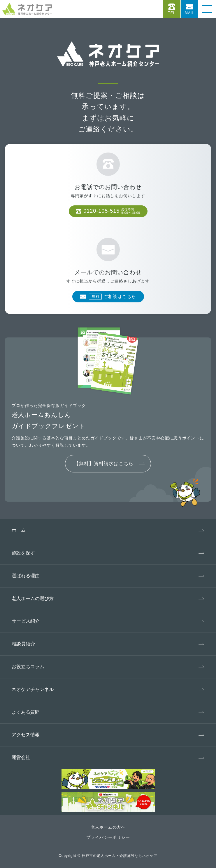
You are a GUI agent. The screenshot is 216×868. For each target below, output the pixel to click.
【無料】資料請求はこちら (104, 464)
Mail (189, 13)
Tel (172, 13)
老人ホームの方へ (108, 827)
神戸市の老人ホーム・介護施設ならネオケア (120, 856)
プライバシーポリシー (108, 837)
